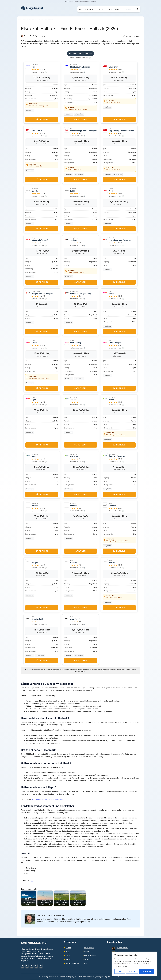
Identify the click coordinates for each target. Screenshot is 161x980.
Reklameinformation (73, 963)
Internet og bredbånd (88, 9)
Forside (20, 19)
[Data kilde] (46, 72)
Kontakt (68, 959)
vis (32, 881)
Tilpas (120, 971)
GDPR (86, 952)
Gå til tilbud (42, 119)
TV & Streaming (116, 9)
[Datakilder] (90, 58)
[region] (134, 964)
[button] (138, 9)
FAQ (86, 963)
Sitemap (87, 959)
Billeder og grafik (90, 955)
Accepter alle (147, 971)
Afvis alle (132, 971)
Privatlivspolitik (89, 948)
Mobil (103, 9)
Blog (67, 952)
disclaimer (94, 1)
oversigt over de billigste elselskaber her (47, 799)
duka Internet (118, 950)
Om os (68, 955)
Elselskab (130, 9)
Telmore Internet (119, 948)
